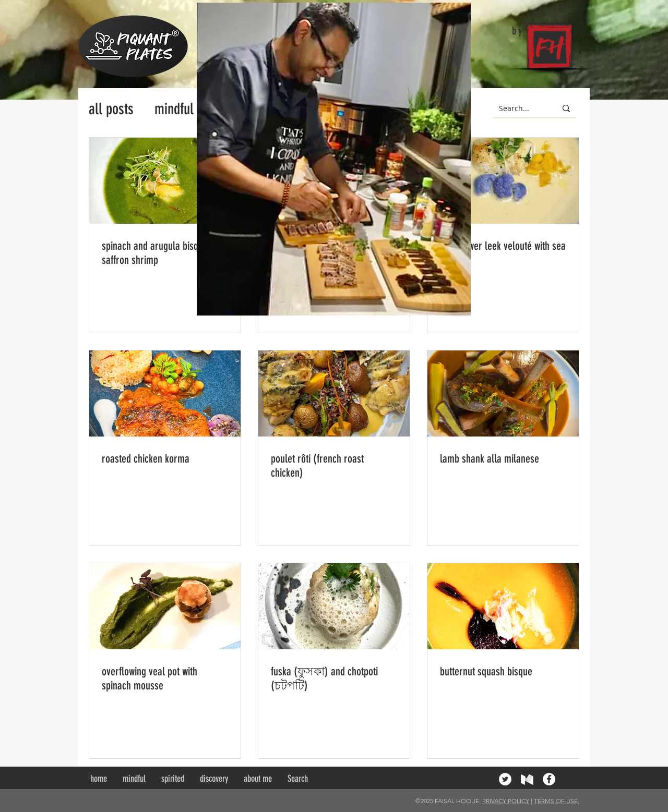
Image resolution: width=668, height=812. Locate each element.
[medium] (527, 779)
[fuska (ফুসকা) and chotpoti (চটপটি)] (334, 606)
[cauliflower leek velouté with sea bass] (503, 181)
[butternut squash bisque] (503, 606)
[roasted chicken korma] (165, 393)
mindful (174, 109)
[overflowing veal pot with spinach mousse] (165, 606)
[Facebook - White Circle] (549, 779)
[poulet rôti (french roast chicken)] (334, 393)
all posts (111, 109)
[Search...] (517, 108)
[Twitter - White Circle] (505, 779)
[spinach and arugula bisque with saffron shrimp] (165, 181)
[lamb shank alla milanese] (503, 393)
